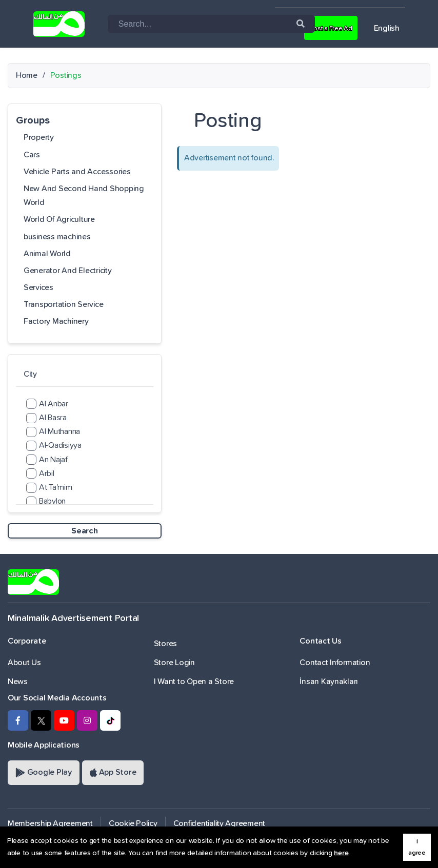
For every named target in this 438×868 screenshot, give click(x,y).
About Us (24, 663)
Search (84, 531)
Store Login (174, 663)
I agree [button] (417, 847)
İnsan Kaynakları (329, 681)
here (341, 853)
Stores (165, 644)
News (18, 681)
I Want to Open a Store (194, 681)
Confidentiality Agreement (220, 823)
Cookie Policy (133, 823)
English (387, 28)
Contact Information (335, 663)
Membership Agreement (50, 823)
